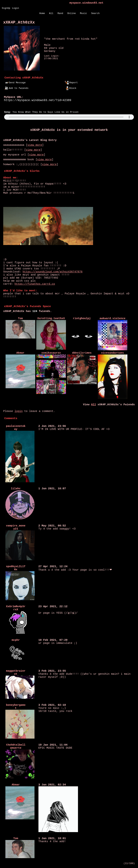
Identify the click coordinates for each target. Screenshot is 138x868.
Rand (60, 13)
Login (16, 8)
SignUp (6, 8)
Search (95, 13)
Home (42, 13)
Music (83, 13)
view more (35, 145)
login (19, 411)
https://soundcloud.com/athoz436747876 (53, 272)
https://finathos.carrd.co (35, 284)
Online (72, 13)
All (52, 13)
